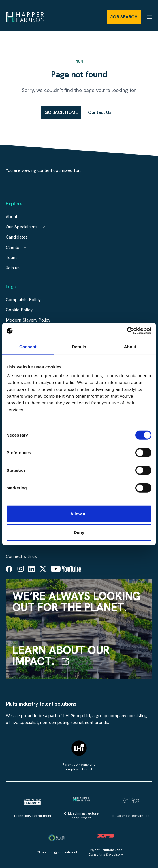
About (11, 217)
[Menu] (150, 17)
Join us (13, 268)
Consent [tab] (28, 346)
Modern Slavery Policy (28, 320)
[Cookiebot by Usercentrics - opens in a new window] (127, 331)
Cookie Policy (19, 310)
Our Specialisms (22, 227)
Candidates (17, 237)
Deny (79, 532)
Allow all (79, 514)
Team (11, 257)
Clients (12, 247)
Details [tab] (79, 346)
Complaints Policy (23, 300)
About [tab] (130, 346)
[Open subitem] (43, 227)
